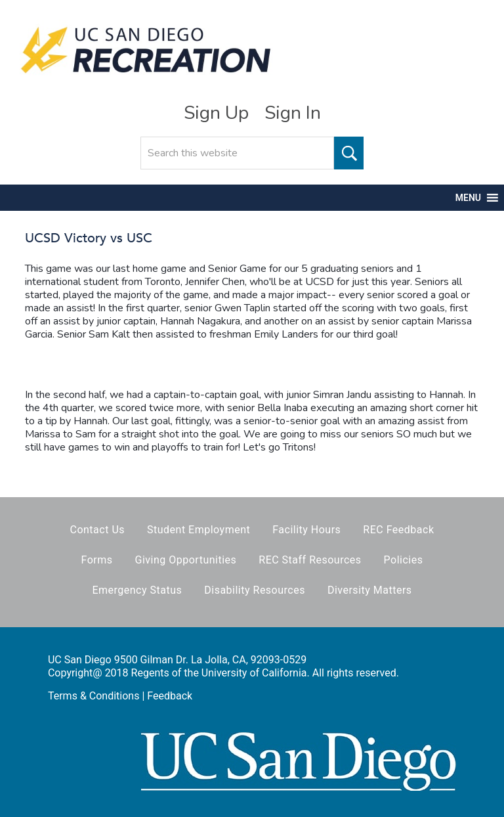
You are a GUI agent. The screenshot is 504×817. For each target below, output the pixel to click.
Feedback (170, 696)
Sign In (293, 113)
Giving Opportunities (186, 560)
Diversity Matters (370, 590)
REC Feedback (398, 530)
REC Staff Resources (310, 560)
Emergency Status (137, 590)
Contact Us (97, 530)
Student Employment (199, 530)
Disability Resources (255, 590)
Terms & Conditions (94, 696)
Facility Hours (306, 530)
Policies (404, 560)
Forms (97, 560)
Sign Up (216, 113)
